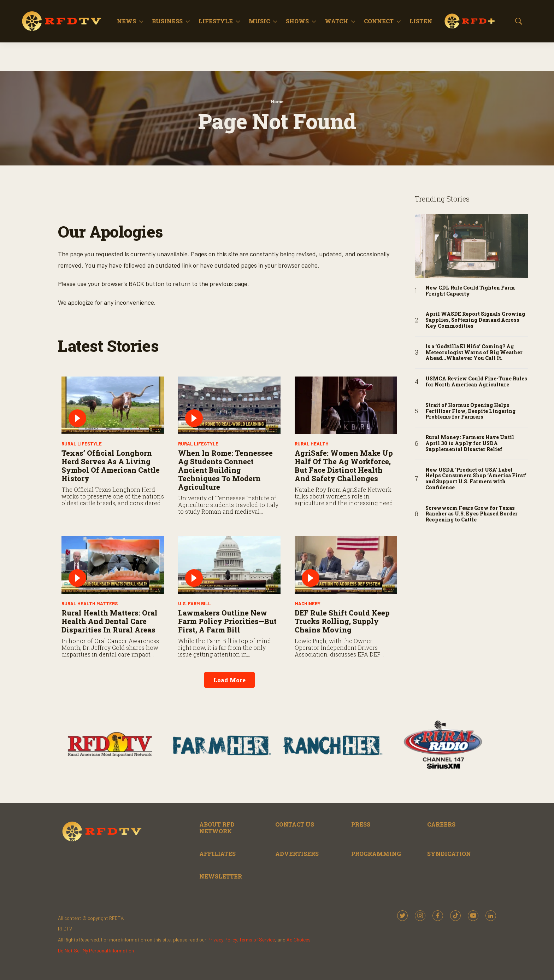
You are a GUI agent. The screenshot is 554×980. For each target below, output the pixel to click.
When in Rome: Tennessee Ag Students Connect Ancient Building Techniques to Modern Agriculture (225, 470)
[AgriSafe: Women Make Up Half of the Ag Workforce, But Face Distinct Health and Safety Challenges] (346, 405)
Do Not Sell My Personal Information (96, 950)
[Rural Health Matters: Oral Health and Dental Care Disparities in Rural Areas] (113, 565)
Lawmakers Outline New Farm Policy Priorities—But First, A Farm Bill (227, 621)
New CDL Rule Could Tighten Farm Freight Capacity (470, 291)
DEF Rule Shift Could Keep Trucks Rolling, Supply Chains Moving (342, 621)
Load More (229, 680)
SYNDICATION (449, 854)
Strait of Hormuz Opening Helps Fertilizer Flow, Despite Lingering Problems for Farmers (470, 411)
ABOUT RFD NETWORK (217, 828)
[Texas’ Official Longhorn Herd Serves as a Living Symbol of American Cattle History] (113, 405)
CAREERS (441, 824)
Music (259, 21)
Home (277, 101)
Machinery (308, 603)
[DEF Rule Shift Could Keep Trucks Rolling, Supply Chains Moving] (346, 565)
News (126, 21)
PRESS (361, 824)
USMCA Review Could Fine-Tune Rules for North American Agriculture (476, 382)
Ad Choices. (299, 940)
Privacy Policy (222, 940)
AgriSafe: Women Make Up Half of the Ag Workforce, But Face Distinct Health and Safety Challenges (344, 466)
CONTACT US (295, 824)
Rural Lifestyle (82, 444)
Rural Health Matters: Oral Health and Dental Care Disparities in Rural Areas (110, 621)
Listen (421, 21)
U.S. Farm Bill (195, 603)
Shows (297, 21)
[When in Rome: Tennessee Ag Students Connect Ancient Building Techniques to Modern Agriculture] (229, 405)
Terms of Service (257, 940)
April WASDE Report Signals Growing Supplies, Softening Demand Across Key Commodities (475, 320)
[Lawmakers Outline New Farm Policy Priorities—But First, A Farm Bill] (229, 565)
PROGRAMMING (376, 854)
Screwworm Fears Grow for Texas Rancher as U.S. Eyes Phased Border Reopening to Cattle (472, 514)
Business (167, 21)
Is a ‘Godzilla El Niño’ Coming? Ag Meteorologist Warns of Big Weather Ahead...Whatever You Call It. (474, 352)
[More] (141, 21)
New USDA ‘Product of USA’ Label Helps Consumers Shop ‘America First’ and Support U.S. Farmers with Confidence (476, 479)
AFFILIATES (217, 854)
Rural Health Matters (90, 603)
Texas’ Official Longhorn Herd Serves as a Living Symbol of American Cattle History (111, 466)
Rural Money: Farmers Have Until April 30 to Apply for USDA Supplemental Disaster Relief (470, 443)
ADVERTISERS (297, 854)
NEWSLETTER (221, 876)
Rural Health (312, 444)
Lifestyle (216, 21)
